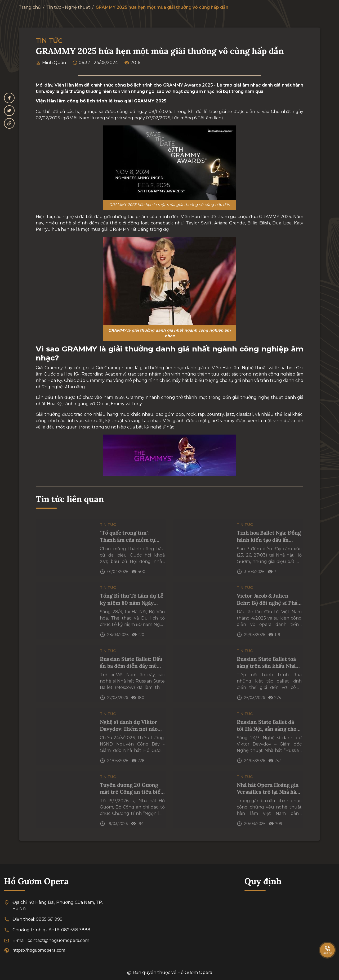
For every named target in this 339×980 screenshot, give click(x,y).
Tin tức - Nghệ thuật (68, 7)
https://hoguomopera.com (39, 950)
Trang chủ (30, 7)
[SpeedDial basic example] (327, 945)
